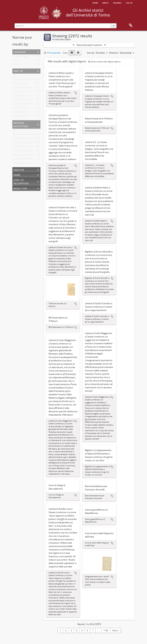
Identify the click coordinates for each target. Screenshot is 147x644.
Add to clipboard (76, 93)
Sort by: (91, 53)
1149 (106, 630)
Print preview (52, 53)
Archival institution (21, 124)
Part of (18, 71)
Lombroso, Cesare (22, 92)
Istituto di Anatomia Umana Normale (32, 104)
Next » (116, 630)
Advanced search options (89, 45)
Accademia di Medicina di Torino (29, 147)
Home (95, 3)
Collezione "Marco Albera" (26, 116)
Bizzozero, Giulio (21, 96)
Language (20, 52)
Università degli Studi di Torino (28, 80)
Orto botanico (20, 84)
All (14, 76)
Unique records (21, 57)
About (105, 3)
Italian (16, 61)
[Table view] (78, 53)
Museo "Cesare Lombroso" (26, 100)
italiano (117, 3)
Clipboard (131, 25)
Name (17, 175)
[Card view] (72, 53)
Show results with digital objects (104, 62)
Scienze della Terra (22, 108)
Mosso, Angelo (20, 112)
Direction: (114, 53)
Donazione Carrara (22, 88)
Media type (20, 188)
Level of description (21, 181)
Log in (129, 3)
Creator (19, 169)
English (17, 65)
